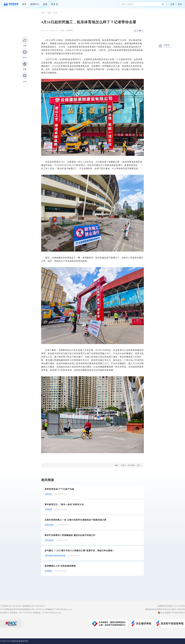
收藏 (25, 69)
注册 (172, 4)
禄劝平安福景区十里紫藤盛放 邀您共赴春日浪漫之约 (70, 535)
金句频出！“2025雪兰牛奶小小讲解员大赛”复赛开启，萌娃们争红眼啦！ (80, 551)
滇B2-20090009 (178, 609)
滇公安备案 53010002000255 (173, 613)
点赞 (25, 46)
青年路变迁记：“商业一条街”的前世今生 (64, 504)
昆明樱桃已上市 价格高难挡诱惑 (60, 566)
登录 (180, 4)
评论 (25, 58)
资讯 (45, 4)
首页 (24, 4)
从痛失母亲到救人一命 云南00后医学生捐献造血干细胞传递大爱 (75, 520)
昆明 (49, 13)
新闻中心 (35, 4)
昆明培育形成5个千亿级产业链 (59, 489)
